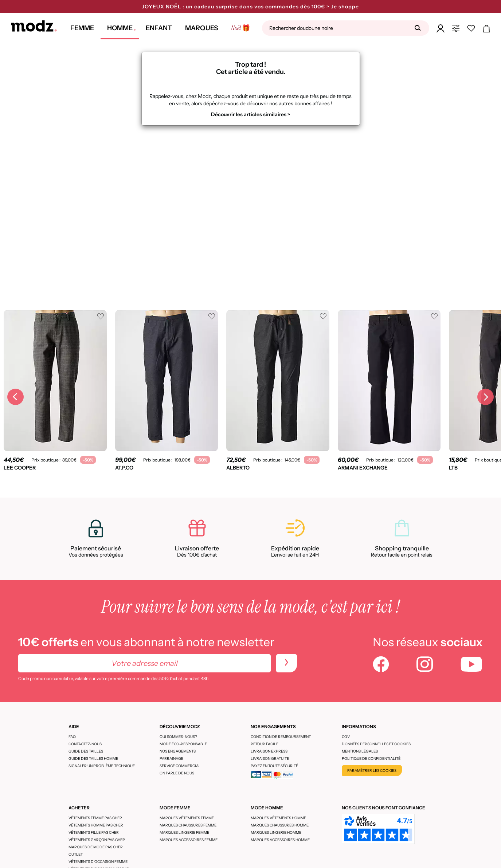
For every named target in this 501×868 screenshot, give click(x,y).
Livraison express (269, 751)
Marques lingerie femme (184, 832)
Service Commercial (180, 766)
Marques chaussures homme (280, 825)
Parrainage (171, 759)
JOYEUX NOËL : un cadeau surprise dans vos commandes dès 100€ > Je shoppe (251, 7)
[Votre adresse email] (144, 663)
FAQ (72, 737)
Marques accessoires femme (189, 840)
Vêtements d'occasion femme (98, 862)
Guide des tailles (86, 751)
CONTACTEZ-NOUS (85, 744)
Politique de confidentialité (371, 759)
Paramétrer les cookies (372, 771)
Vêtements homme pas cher (96, 825)
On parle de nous (177, 773)
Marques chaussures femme (188, 825)
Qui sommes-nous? (178, 737)
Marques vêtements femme (187, 818)
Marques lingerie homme (276, 832)
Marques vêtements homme (278, 818)
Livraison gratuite (270, 759)
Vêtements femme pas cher (95, 818)
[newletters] (287, 663)
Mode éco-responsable (183, 744)
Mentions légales (360, 751)
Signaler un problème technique (102, 766)
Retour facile (265, 744)
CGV (346, 737)
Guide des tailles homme (93, 759)
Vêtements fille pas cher (94, 832)
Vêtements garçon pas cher (97, 840)
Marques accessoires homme (280, 840)
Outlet (76, 854)
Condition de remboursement (281, 737)
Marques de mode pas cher (96, 847)
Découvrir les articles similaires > (251, 114)
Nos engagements (178, 751)
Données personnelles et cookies (376, 744)
